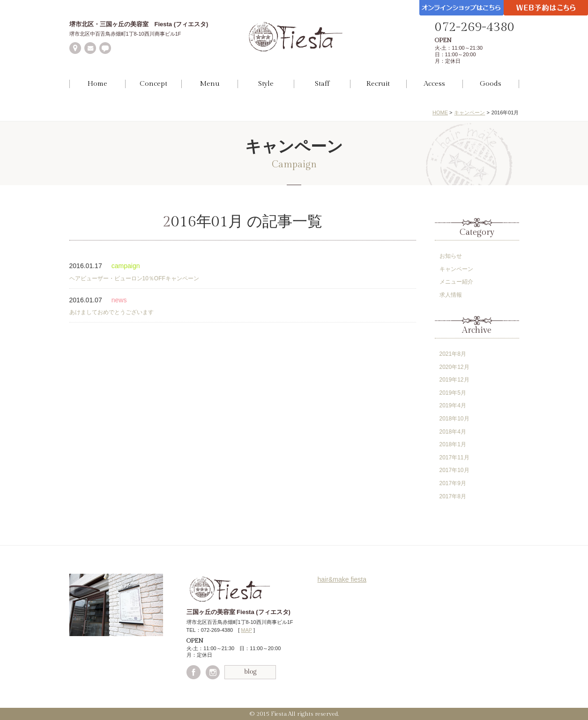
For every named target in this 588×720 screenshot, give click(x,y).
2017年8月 (453, 496)
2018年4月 (453, 432)
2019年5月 (453, 393)
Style (266, 84)
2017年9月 (453, 483)
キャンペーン (469, 112)
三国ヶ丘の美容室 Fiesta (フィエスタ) (238, 612)
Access (434, 84)
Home (97, 84)
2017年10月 (454, 470)
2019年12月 (454, 380)
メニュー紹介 (456, 282)
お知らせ (451, 256)
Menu (210, 84)
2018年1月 (453, 444)
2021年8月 (453, 354)
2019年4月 (453, 405)
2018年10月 (454, 419)
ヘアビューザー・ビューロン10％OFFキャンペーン (134, 278)
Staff (322, 84)
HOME (440, 112)
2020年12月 (454, 367)
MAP (246, 630)
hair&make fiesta (342, 579)
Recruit (378, 84)
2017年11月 (454, 457)
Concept (153, 84)
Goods (491, 84)
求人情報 (451, 295)
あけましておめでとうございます (112, 312)
